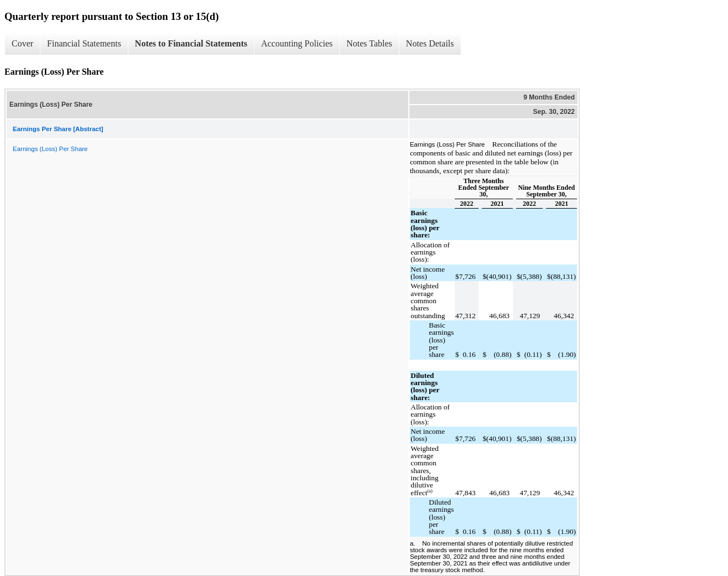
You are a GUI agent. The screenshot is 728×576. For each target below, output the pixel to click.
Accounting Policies (297, 43)
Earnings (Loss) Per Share (50, 149)
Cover (22, 43)
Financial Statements (84, 43)
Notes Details (430, 43)
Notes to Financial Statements (191, 43)
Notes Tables (369, 43)
